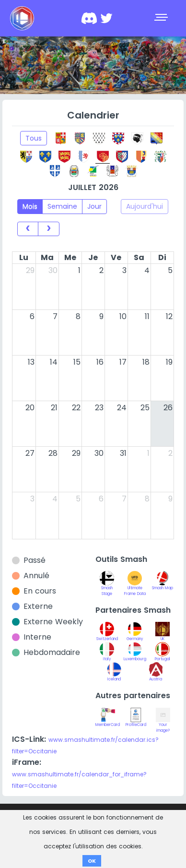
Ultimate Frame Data (135, 586)
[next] (48, 229)
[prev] (28, 229)
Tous (34, 138)
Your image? (163, 723)
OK (92, 861)
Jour (94, 206)
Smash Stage (107, 586)
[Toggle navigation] (162, 18)
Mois (30, 206)
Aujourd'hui (145, 206)
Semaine (62, 206)
